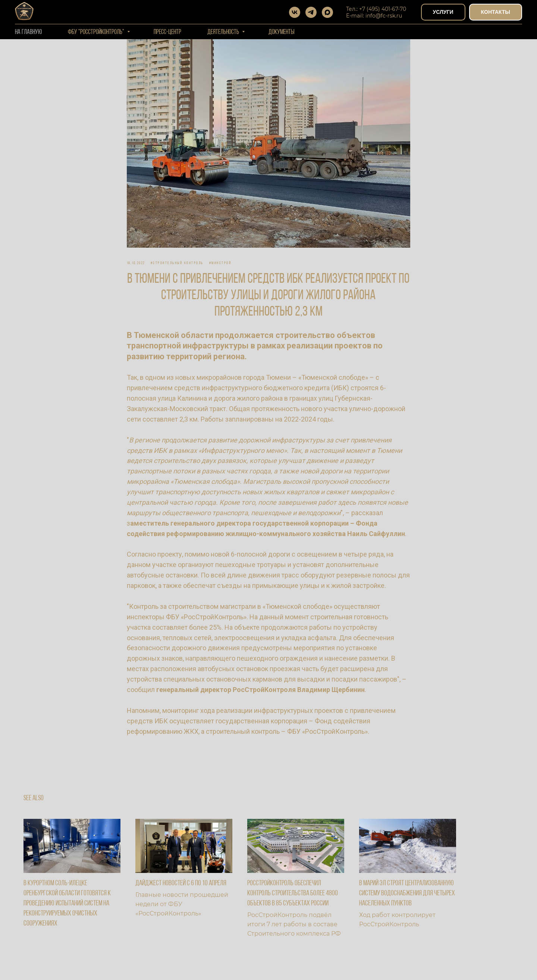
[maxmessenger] (327, 12)
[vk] (295, 12)
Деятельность (224, 32)
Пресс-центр (167, 32)
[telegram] (311, 12)
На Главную (28, 32)
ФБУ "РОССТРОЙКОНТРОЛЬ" (97, 32)
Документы (282, 32)
